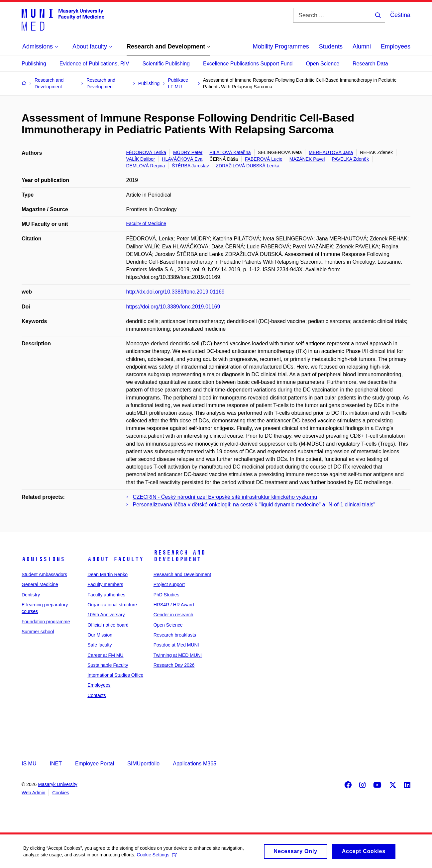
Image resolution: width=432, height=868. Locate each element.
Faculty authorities (106, 595)
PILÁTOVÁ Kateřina (230, 152)
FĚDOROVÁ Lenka (146, 152)
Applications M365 (195, 764)
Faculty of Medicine (146, 223)
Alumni (362, 46)
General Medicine (40, 584)
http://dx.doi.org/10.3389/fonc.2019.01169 (175, 292)
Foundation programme (46, 622)
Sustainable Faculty (108, 665)
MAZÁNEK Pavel (307, 159)
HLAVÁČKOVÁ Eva (182, 159)
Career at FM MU (105, 655)
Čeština (400, 15)
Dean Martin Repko (108, 574)
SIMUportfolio (143, 764)
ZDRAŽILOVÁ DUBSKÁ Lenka (247, 166)
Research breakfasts (175, 635)
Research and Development (179, 556)
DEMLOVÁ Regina (146, 166)
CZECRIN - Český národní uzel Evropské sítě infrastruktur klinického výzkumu (225, 497)
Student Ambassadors (44, 574)
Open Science (323, 64)
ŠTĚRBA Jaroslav (190, 166)
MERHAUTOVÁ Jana (331, 152)
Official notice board (108, 625)
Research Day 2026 (174, 665)
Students (331, 46)
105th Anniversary (106, 615)
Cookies (61, 793)
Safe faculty (100, 645)
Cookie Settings (157, 857)
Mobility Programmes (281, 46)
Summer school (38, 632)
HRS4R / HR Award (174, 605)
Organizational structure (112, 605)
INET (55, 764)
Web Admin (33, 793)
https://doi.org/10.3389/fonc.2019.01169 (173, 307)
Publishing (34, 64)
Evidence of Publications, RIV (94, 64)
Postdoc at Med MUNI (176, 645)
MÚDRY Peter (188, 152)
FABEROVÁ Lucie (264, 159)
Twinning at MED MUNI (178, 655)
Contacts (97, 695)
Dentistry (31, 595)
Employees (396, 46)
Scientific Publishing (166, 64)
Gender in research (173, 615)
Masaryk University (57, 784)
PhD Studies (166, 595)
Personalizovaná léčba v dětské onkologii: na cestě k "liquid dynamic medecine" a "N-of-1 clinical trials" (254, 505)
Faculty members (105, 584)
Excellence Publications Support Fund (248, 64)
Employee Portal (95, 764)
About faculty (115, 559)
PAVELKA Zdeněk (350, 159)
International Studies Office (115, 675)
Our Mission (100, 635)
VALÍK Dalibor (141, 159)
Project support (169, 584)
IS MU (29, 764)
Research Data (370, 64)
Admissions (43, 559)
